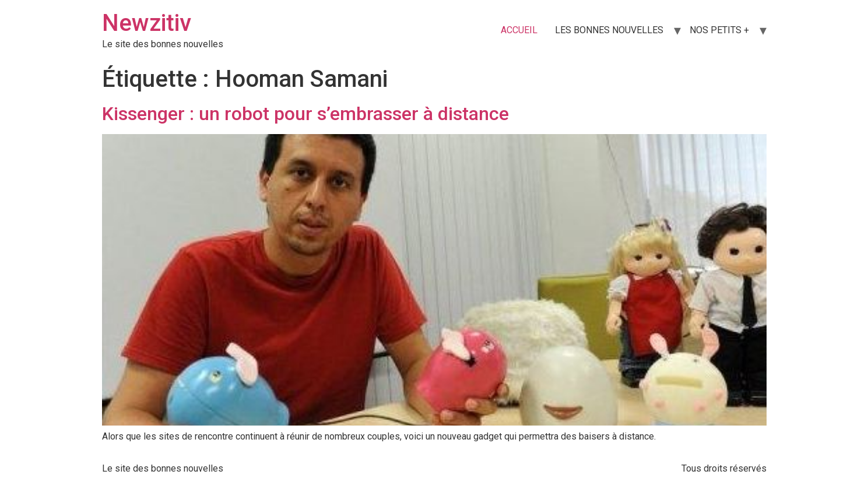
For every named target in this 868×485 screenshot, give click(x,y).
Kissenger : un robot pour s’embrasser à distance (305, 114)
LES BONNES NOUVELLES (609, 30)
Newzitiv (147, 23)
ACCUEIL (519, 30)
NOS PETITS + (719, 30)
